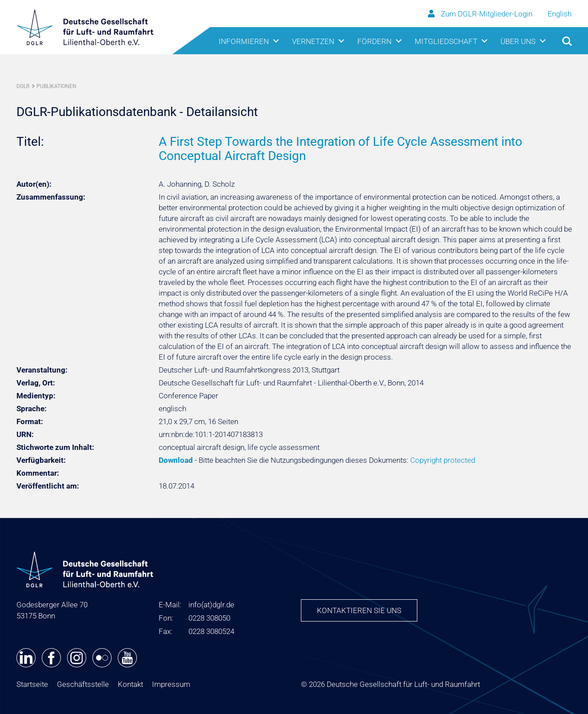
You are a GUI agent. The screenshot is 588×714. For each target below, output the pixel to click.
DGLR (23, 86)
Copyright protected (443, 460)
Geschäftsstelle (83, 684)
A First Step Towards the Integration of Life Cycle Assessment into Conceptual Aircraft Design (340, 149)
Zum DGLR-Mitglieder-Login (481, 14)
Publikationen (56, 86)
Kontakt (130, 684)
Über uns (518, 41)
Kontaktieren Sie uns (359, 610)
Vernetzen (313, 41)
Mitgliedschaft (446, 41)
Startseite (32, 684)
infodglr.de (211, 605)
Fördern (374, 41)
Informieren (244, 41)
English (560, 14)
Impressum (171, 684)
